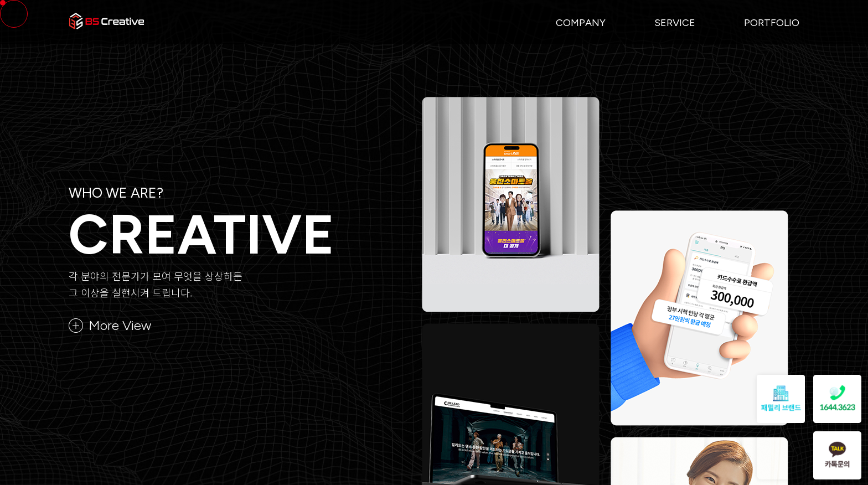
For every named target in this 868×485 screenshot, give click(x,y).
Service (675, 23)
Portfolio (772, 23)
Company (581, 23)
